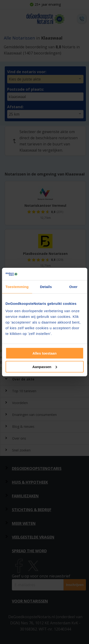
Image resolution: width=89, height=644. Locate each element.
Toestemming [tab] (17, 287)
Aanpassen (45, 367)
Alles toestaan (45, 353)
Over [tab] (73, 287)
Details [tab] (46, 287)
